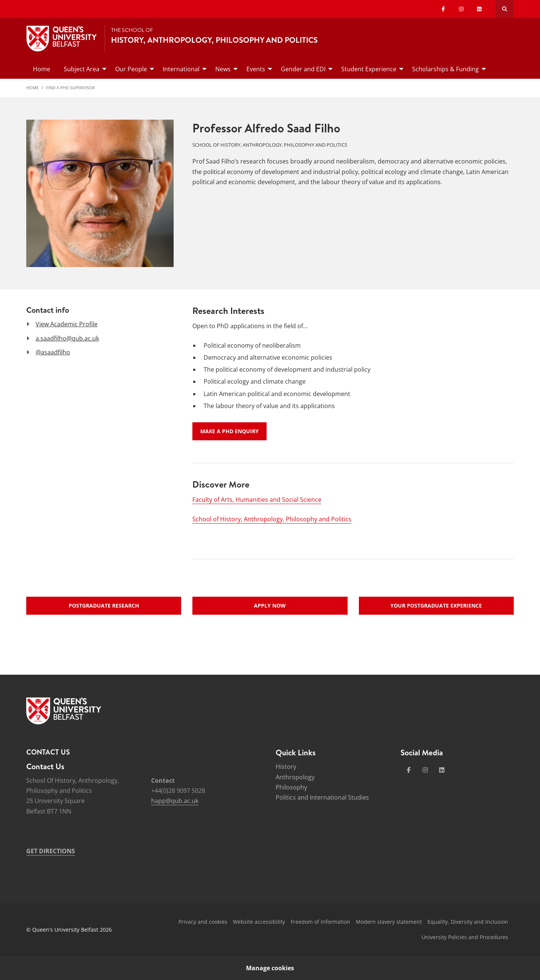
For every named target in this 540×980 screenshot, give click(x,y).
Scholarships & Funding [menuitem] (445, 69)
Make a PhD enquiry (229, 431)
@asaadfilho (53, 352)
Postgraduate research (104, 606)
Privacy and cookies (203, 922)
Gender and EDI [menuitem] (303, 69)
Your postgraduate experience (436, 606)
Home (32, 88)
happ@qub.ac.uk (175, 801)
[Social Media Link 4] (442, 770)
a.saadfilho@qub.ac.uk (67, 338)
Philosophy (291, 787)
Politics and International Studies (322, 797)
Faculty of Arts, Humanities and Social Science (257, 500)
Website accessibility (259, 922)
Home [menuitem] (42, 69)
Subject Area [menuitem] (82, 69)
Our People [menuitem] (131, 69)
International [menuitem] (181, 69)
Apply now (270, 606)
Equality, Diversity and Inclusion (468, 922)
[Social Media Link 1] (409, 770)
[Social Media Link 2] (425, 770)
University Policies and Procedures (465, 937)
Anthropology (295, 777)
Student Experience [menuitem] (369, 69)
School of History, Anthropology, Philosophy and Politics (272, 519)
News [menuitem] (223, 69)
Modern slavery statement (389, 922)
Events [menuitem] (256, 69)
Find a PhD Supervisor (70, 88)
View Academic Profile (67, 324)
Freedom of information (320, 922)
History (286, 767)
